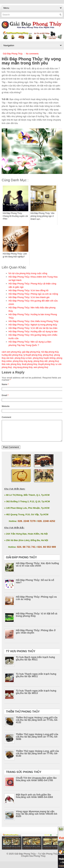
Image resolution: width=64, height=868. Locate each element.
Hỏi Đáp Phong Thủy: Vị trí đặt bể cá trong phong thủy (37, 619)
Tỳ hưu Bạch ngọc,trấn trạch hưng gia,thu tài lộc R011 (35, 662)
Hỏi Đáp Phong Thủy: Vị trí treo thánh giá (29, 297)
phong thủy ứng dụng (23, 361)
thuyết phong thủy (46, 364)
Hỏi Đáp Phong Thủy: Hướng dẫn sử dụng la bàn (33, 331)
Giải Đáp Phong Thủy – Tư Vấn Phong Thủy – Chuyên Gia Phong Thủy (37, 859)
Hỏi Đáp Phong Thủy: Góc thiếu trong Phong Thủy (33, 321)
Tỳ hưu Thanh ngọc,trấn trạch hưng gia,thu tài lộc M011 (36, 679)
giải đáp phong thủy (31, 352)
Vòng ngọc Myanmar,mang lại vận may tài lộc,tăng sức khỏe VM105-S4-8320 (37, 818)
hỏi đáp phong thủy (50, 352)
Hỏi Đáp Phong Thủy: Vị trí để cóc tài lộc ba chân (33, 328)
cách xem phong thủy (11, 352)
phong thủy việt (40, 361)
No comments (32, 54)
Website (6, 406)
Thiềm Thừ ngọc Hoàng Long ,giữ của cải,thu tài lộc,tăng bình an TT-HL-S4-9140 (37, 758)
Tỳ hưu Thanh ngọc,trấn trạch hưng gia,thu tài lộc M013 (36, 696)
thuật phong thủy (29, 364)
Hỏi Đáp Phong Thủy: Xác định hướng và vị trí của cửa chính (37, 569)
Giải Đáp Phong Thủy (13, 54)
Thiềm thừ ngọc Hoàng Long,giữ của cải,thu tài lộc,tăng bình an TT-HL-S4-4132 (37, 724)
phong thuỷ (48, 355)
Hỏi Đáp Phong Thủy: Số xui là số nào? (35, 585)
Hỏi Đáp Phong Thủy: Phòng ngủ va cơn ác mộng (33, 294)
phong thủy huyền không (44, 358)
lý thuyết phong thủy (33, 355)
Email (5, 395)
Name (5, 384)
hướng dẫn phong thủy (12, 355)
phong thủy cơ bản (23, 358)
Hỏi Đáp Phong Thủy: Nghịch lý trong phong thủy (33, 325)
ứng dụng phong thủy (23, 367)
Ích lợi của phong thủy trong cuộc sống (28, 273)
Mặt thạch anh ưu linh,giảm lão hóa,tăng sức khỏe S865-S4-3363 (34, 800)
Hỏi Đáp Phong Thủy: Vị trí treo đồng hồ (29, 290)
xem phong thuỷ (41, 367)
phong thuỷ (54, 361)
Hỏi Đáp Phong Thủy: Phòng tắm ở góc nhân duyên (36, 636)
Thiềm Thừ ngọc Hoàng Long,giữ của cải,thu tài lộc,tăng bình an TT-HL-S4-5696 (37, 741)
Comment (6, 417)
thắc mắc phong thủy (11, 364)
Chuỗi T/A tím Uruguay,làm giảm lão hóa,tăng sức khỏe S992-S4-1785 (36, 783)
